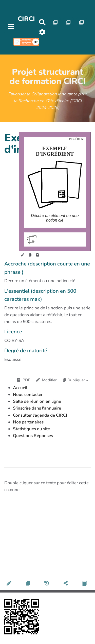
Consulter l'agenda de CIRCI (40, 415)
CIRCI (26, 19)
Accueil (20, 388)
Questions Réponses (33, 436)
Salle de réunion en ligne (37, 401)
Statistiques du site (31, 429)
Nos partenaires (28, 422)
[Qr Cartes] (55, 22)
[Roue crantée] (42, 32)
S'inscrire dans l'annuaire (37, 408)
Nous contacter (28, 395)
